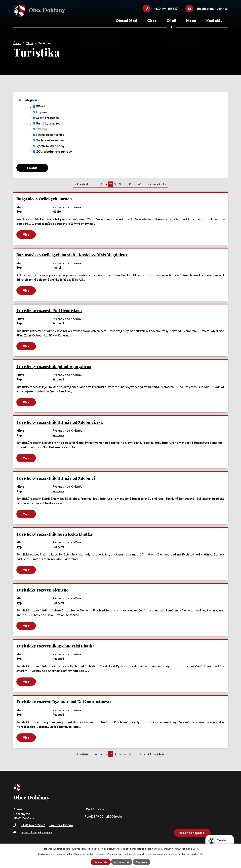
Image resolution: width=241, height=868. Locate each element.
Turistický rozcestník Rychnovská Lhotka (55, 647)
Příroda (41, 105)
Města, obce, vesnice (50, 134)
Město (57, 211)
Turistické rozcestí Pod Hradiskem (49, 310)
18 (115, 184)
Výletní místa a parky (50, 145)
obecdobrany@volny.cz (37, 834)
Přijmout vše (100, 862)
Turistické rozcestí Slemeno (43, 591)
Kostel (57, 267)
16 (106, 184)
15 (101, 184)
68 (149, 184)
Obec (152, 21)
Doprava (42, 111)
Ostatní (42, 128)
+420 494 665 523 (33, 827)
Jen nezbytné (122, 862)
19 (120, 184)
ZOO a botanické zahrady (54, 151)
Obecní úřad (126, 21)
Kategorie (30, 99)
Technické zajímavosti (51, 139)
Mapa (191, 21)
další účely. (193, 849)
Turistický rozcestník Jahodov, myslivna (54, 367)
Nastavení (142, 862)
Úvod (17, 42)
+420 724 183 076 (61, 827)
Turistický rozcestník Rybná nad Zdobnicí (56, 479)
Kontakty (214, 21)
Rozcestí (58, 323)
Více (27, 234)
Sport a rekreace (48, 117)
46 (140, 184)
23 (130, 184)
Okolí (29, 42)
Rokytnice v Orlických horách (44, 198)
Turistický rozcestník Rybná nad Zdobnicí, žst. (60, 423)
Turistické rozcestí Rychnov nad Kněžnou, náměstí (64, 703)
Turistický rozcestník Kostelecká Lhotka (54, 535)
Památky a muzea (48, 122)
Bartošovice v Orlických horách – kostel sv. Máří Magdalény (72, 254)
